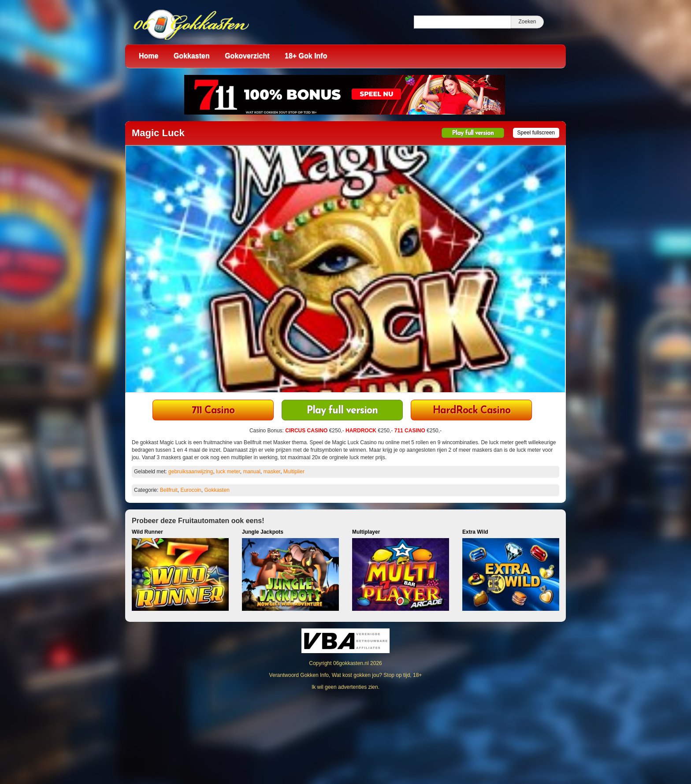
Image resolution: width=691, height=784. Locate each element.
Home (149, 56)
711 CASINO (410, 431)
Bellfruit (169, 490)
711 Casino (213, 411)
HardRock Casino (472, 411)
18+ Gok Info (306, 56)
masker (272, 472)
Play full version (473, 133)
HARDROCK (361, 431)
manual (251, 472)
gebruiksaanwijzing (191, 472)
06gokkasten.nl (351, 663)
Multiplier (294, 472)
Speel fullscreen (536, 133)
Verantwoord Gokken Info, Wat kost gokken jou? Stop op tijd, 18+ (346, 675)
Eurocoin (191, 490)
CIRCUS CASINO (306, 431)
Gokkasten (192, 56)
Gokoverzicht (247, 56)
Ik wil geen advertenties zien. (345, 687)
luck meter (228, 472)
